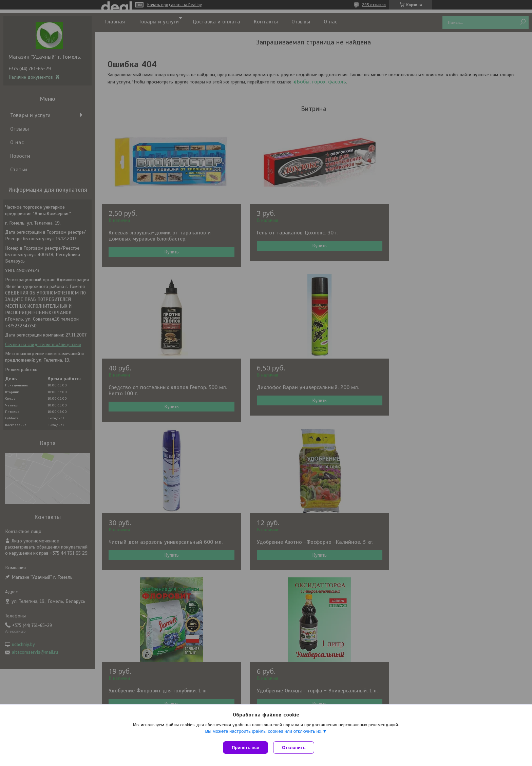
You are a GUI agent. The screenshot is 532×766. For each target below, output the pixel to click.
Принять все (245, 748)
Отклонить (295, 748)
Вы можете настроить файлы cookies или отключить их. (264, 733)
